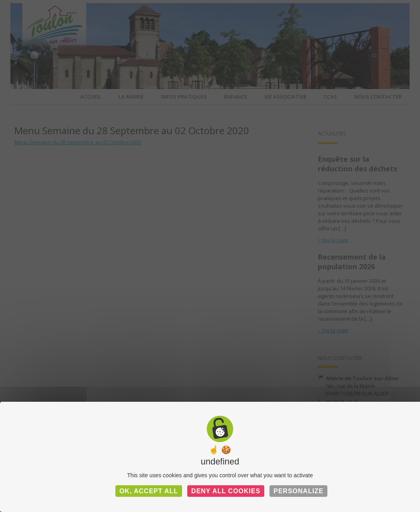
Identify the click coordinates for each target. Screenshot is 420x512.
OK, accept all (149, 491)
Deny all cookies (226, 491)
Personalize (298, 491)
